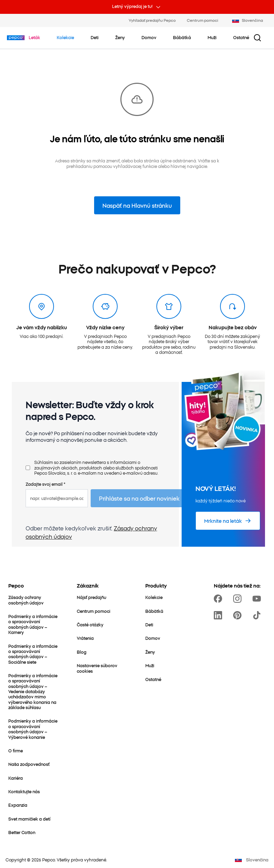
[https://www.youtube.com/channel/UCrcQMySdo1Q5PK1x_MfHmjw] (258, 599)
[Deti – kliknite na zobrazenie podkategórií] (95, 37)
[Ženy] (150, 652)
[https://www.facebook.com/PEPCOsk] (219, 599)
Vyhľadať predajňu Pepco (152, 20)
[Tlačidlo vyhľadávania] (257, 38)
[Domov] (153, 638)
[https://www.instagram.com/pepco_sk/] (239, 599)
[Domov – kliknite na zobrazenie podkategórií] (149, 37)
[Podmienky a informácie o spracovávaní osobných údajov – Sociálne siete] (34, 654)
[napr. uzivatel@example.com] (57, 498)
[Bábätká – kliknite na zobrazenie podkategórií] (182, 37)
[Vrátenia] (85, 638)
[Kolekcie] (154, 597)
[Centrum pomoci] (94, 611)
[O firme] (16, 750)
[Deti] (149, 624)
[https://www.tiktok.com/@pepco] (258, 615)
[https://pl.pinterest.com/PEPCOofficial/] (239, 615)
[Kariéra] (16, 778)
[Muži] (150, 665)
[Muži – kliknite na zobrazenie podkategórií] (212, 37)
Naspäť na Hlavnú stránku (137, 205)
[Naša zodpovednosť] (29, 764)
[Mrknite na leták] (228, 521)
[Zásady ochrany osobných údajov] (34, 600)
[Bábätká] (154, 611)
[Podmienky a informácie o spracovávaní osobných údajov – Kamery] (34, 624)
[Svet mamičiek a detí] (29, 819)
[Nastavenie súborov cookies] (103, 668)
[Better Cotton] (22, 832)
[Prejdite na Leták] (34, 37)
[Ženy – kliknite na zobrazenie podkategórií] (120, 37)
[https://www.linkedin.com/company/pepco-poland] (219, 615)
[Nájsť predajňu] (92, 597)
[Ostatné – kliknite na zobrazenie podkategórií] (241, 37)
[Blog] (82, 652)
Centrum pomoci (203, 20)
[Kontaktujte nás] (24, 791)
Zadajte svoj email (45, 484)
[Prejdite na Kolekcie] (65, 37)
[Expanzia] (18, 805)
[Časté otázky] (90, 624)
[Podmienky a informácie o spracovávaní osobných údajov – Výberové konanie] (34, 729)
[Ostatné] (153, 679)
